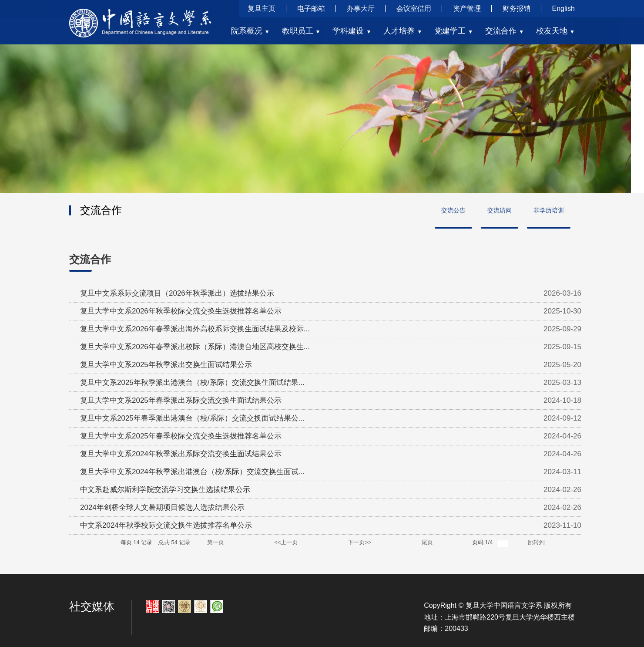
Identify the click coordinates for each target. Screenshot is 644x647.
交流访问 (500, 210)
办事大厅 (361, 8)
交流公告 (453, 210)
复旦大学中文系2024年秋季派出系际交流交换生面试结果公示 (181, 454)
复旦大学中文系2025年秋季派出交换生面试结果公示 (166, 365)
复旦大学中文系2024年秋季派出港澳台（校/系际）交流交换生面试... (192, 472)
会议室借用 (414, 8)
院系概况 (250, 31)
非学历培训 (549, 210)
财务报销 (517, 8)
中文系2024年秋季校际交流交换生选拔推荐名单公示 (166, 525)
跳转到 (537, 542)
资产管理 (467, 8)
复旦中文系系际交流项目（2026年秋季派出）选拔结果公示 (177, 293)
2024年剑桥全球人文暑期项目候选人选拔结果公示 (162, 507)
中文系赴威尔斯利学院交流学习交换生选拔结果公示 (165, 490)
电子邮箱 (311, 8)
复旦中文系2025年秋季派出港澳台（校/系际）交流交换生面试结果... (192, 382)
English (563, 8)
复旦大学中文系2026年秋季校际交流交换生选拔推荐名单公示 (181, 311)
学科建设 (352, 31)
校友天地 (555, 31)
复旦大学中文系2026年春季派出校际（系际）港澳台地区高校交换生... (195, 347)
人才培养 (403, 31)
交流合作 (505, 31)
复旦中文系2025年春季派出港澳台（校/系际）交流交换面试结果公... (192, 418)
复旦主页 (262, 8)
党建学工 (454, 31)
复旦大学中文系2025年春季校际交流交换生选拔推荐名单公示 (181, 436)
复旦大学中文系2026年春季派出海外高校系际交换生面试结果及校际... (195, 329)
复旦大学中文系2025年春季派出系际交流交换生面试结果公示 (181, 400)
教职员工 (301, 31)
